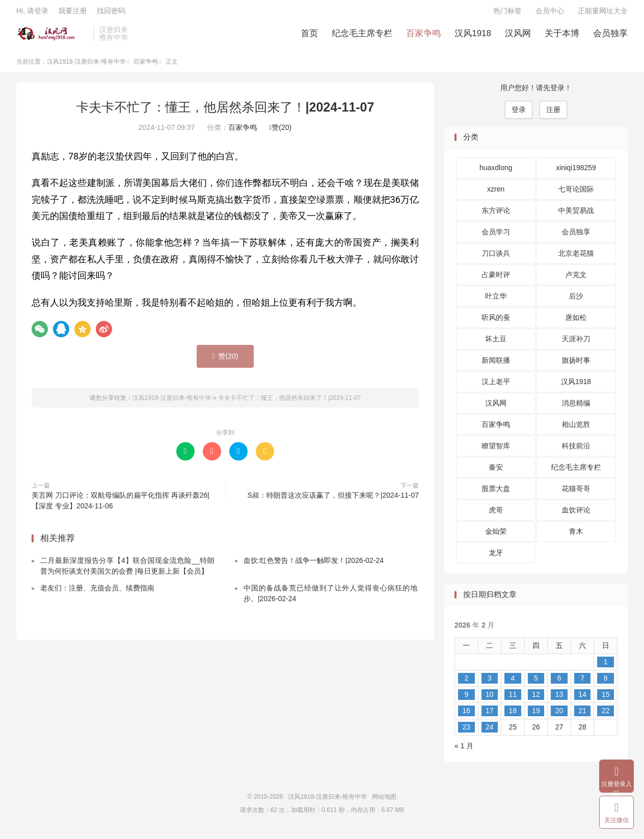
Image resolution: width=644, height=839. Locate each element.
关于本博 (562, 36)
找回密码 (111, 13)
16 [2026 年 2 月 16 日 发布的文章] (466, 715)
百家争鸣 (423, 36)
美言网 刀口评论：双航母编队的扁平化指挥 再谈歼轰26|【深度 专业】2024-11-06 (120, 505)
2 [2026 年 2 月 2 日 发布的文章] (466, 682)
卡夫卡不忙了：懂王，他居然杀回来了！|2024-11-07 (225, 111)
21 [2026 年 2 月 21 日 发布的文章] (582, 715)
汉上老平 (496, 386)
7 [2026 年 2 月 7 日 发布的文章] (582, 682)
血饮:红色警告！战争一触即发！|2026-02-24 (314, 564)
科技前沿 (576, 450)
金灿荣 (496, 535)
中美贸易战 (576, 214)
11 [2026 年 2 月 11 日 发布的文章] (513, 698)
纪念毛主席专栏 (362, 36)
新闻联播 (496, 364)
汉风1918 (473, 36)
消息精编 (576, 407)
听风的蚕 (496, 321)
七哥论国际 (576, 193)
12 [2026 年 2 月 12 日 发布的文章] (536, 698)
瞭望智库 (496, 450)
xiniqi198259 (576, 172)
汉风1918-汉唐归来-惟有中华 (52, 36)
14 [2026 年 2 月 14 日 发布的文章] (582, 698)
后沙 (576, 300)
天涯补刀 (576, 343)
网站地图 (384, 801)
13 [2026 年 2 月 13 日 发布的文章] (559, 698)
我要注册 (72, 13)
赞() (280, 131)
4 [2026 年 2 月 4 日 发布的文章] (513, 682)
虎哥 (496, 514)
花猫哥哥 (576, 493)
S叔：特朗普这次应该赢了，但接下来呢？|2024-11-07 (333, 499)
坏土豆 (496, 343)
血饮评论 (576, 514)
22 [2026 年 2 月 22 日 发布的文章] (606, 715)
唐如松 (576, 321)
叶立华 (496, 300)
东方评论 (496, 214)
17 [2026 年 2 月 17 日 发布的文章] (490, 715)
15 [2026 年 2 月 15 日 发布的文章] (606, 698)
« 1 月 (464, 750)
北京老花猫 (576, 257)
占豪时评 (496, 279)
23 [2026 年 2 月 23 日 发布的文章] (466, 731)
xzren (496, 193)
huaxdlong (496, 172)
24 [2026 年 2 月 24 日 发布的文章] (490, 731)
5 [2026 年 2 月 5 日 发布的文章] (536, 682)
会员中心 (550, 13)
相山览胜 (576, 428)
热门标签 (507, 13)
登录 (519, 114)
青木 (576, 535)
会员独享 (610, 36)
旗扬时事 (576, 364)
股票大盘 (496, 493)
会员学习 (496, 236)
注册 (553, 114)
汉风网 (518, 36)
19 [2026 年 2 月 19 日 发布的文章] (536, 715)
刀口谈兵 (496, 257)
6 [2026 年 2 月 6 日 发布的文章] (559, 682)
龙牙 (496, 557)
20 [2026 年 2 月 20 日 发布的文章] (559, 715)
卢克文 (576, 279)
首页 (309, 36)
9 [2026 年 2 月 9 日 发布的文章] (466, 698)
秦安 (496, 471)
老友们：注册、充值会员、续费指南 (97, 591)
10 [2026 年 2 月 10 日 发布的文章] (490, 698)
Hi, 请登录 (32, 13)
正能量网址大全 (603, 13)
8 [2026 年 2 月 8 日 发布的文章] (606, 682)
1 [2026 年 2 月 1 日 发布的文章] (606, 666)
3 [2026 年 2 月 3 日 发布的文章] (490, 682)
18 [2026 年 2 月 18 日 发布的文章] (513, 715)
